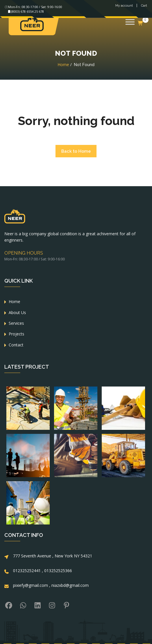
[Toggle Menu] (130, 22)
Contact (16, 345)
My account (124, 6)
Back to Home (76, 151)
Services (16, 323)
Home (63, 65)
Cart (144, 6)
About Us (17, 312)
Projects (16, 334)
